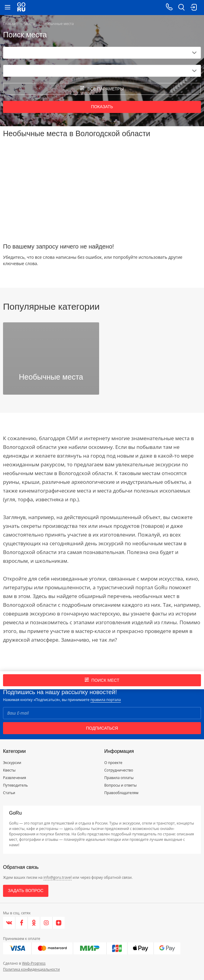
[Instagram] (46, 923)
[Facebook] (22, 923)
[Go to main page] (21, 8)
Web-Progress (34, 963)
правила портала (105, 700)
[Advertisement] (102, 188)
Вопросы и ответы (120, 785)
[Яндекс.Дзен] (59, 923)
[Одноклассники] (34, 923)
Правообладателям (121, 793)
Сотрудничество (119, 770)
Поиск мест (102, 680)
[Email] (102, 713)
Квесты (9, 770)
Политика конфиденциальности (31, 969)
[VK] (9, 923)
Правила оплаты (119, 778)
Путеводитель (15, 785)
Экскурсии (12, 763)
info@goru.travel (58, 877)
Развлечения (15, 778)
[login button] (193, 8)
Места (30, 24)
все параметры (102, 89)
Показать (102, 107)
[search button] (181, 8)
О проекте (113, 763)
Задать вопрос (26, 891)
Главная (10, 24)
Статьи (9, 793)
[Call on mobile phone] (169, 8)
